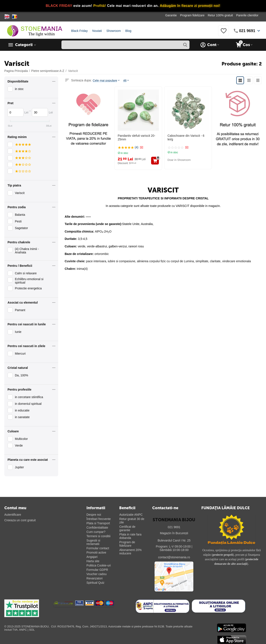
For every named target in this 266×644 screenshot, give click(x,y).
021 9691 (247, 31)
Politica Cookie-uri (99, 565)
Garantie (171, 15)
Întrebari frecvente (99, 519)
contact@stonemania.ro (174, 557)
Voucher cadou (96, 574)
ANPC (23, 630)
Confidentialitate (97, 528)
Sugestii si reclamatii (93, 542)
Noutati (97, 31)
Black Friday (79, 31)
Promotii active (96, 552)
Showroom (113, 31)
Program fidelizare (192, 15)
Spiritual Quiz (95, 583)
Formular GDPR (97, 570)
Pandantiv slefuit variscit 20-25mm (136, 137)
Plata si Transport (98, 523)
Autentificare (13, 515)
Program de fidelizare (127, 544)
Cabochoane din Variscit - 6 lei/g (186, 137)
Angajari (92, 557)
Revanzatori (95, 578)
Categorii (24, 45)
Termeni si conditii (98, 536)
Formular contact (98, 548)
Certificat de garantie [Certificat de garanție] (127, 528)
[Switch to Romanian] (15, 17)
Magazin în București (174, 533)
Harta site (93, 561)
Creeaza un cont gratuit (20, 520)
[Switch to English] (7, 17)
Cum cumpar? (96, 532)
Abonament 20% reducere (130, 552)
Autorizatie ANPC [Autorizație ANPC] (131, 515)
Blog (128, 31)
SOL (32, 630)
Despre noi (94, 515)
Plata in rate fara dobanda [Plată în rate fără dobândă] (130, 536)
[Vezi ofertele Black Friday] (133, 6)
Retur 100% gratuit (220, 15)
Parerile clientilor (247, 15)
